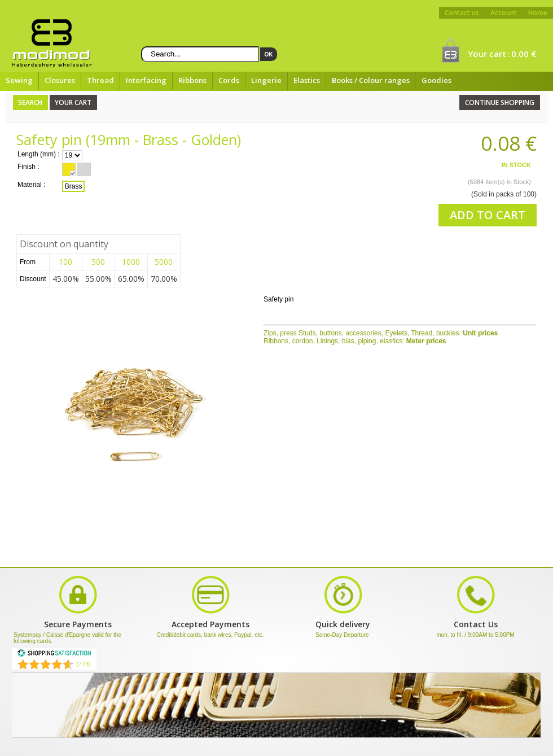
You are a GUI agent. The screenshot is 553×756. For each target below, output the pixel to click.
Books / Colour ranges (371, 80)
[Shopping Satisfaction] (54, 655)
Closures (60, 80)
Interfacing (146, 80)
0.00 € (524, 54)
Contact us (462, 13)
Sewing (19, 80)
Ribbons (192, 80)
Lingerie (266, 80)
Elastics (307, 80)
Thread (100, 80)
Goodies (436, 80)
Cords (229, 80)
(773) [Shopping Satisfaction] (84, 664)
